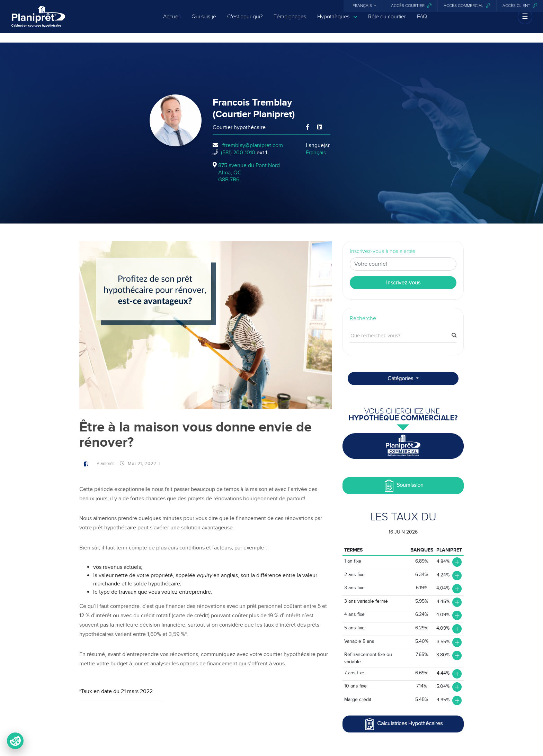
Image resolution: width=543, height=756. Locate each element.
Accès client (520, 6)
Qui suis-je (204, 21)
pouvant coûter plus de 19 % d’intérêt (256, 616)
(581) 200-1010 (238, 153)
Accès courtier (411, 6)
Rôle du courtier (387, 21)
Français (363, 6)
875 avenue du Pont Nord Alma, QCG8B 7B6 (249, 173)
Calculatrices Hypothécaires (403, 724)
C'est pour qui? (245, 21)
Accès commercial (467, 6)
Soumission (403, 486)
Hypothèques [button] (337, 22)
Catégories (401, 379)
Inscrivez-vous (403, 283)
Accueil (172, 21)
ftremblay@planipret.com (253, 145)
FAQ (422, 21)
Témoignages (290, 21)
